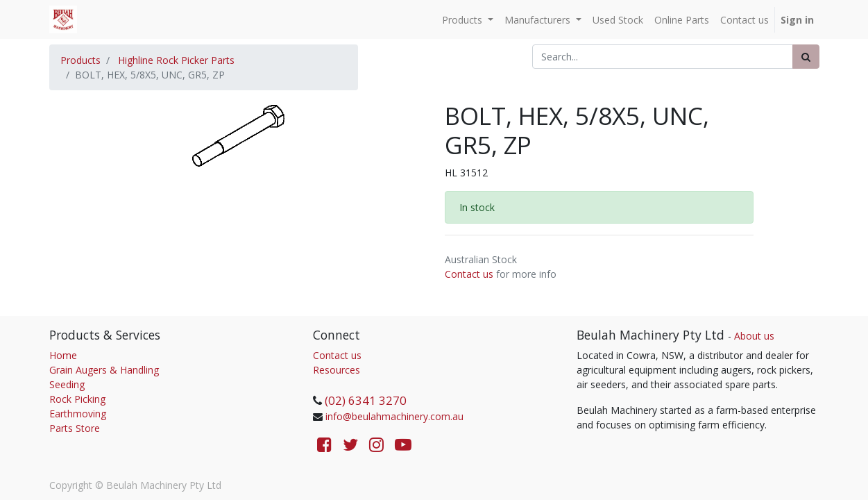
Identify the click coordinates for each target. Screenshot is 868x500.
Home (63, 355)
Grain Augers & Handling (104, 370)
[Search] (806, 57)
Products (80, 60)
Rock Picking (77, 399)
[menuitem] (618, 20)
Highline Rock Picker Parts (176, 60)
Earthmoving (78, 414)
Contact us (469, 274)
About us (754, 336)
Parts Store (75, 428)
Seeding (67, 384)
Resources (337, 370)
